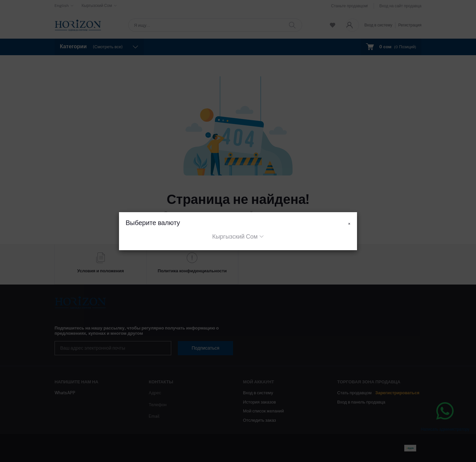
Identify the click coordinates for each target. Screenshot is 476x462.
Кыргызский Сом (235, 236)
